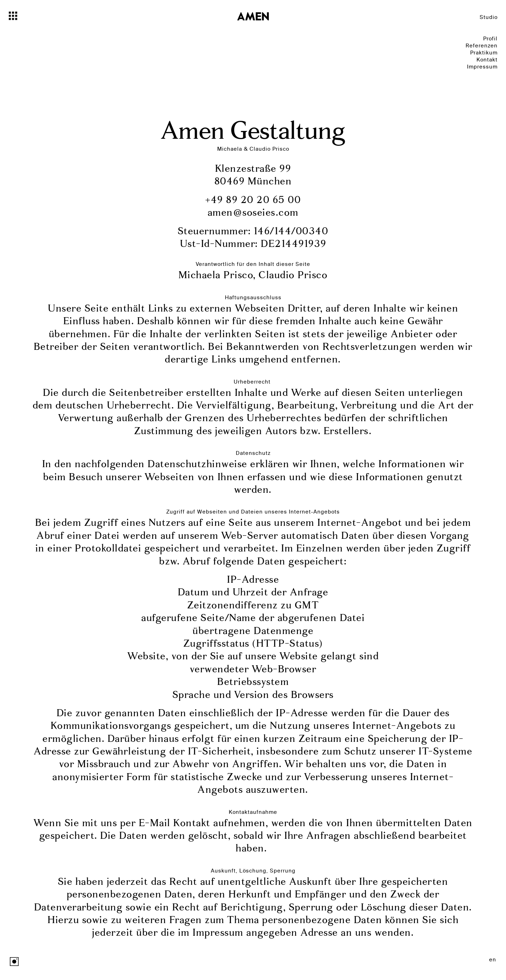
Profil (490, 38)
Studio (489, 17)
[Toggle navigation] (25, 16)
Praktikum (484, 53)
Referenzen (482, 45)
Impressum (482, 67)
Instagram (14, 962)
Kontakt (487, 60)
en (493, 959)
